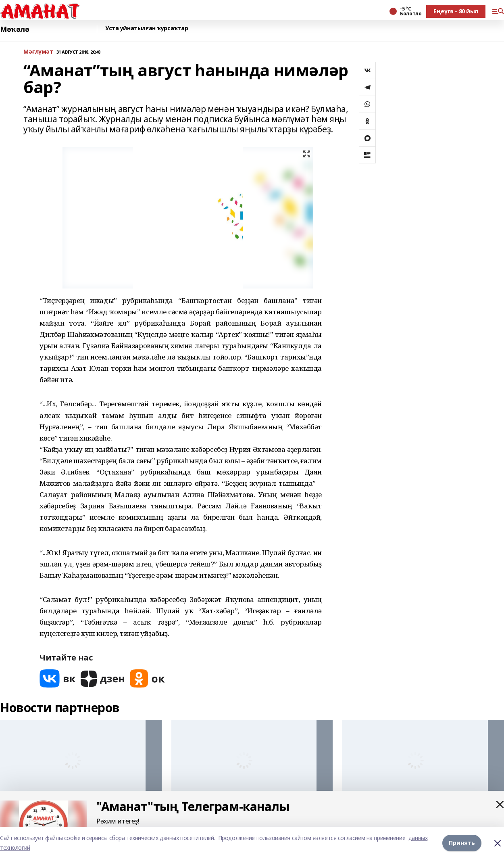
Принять (462, 843)
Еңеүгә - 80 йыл (456, 11)
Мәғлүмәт (38, 52)
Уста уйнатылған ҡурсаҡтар (147, 28)
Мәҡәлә (15, 29)
